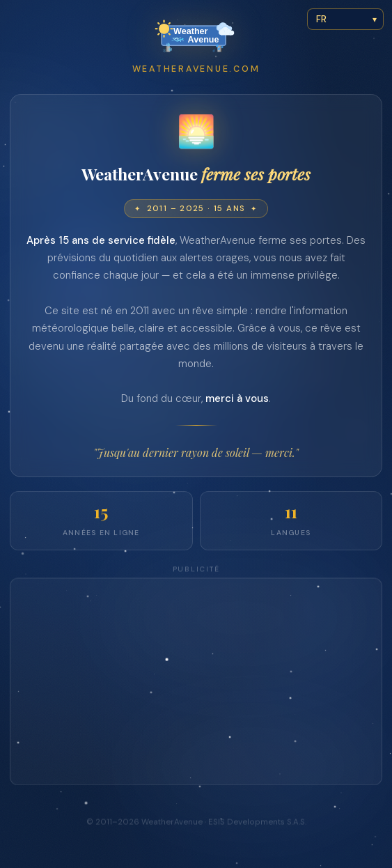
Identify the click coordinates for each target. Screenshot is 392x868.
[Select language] (345, 19)
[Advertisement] (196, 683)
